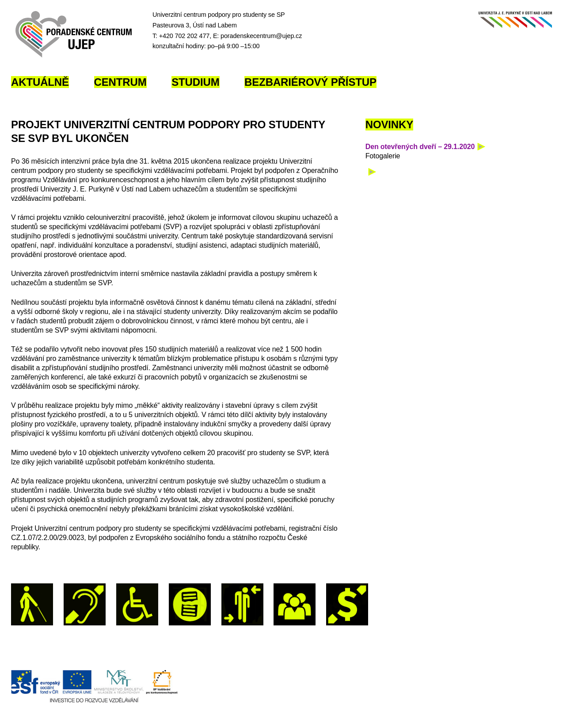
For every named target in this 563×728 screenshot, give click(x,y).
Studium (195, 82)
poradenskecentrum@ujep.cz (261, 36)
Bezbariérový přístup (310, 82)
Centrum (120, 82)
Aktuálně (40, 82)
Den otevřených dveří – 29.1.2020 (420, 147)
